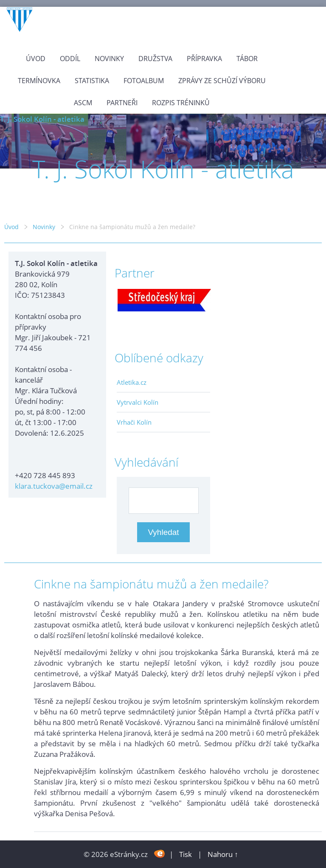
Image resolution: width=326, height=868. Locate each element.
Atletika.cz (132, 382)
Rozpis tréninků (181, 103)
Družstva (155, 59)
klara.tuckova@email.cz (54, 486)
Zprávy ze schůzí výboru (222, 81)
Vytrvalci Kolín (138, 402)
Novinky (109, 59)
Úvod (36, 59)
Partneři (122, 103)
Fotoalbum (144, 81)
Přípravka (204, 59)
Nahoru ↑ (223, 854)
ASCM (83, 103)
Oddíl (70, 59)
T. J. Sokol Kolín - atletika (42, 119)
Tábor (247, 59)
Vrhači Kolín (134, 422)
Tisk (185, 854)
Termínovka (39, 81)
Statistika (92, 81)
